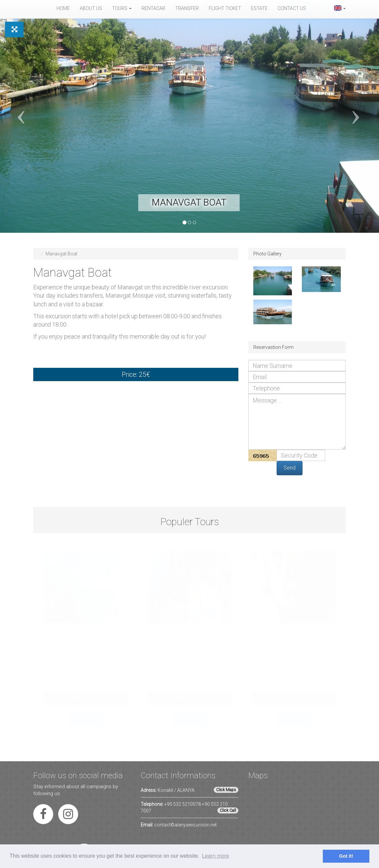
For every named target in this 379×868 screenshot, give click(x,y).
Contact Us (292, 8)
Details (85, 719)
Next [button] (350, 628)
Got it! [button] (346, 856)
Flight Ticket (225, 8)
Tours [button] (122, 8)
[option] (85, 646)
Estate (259, 8)
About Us (91, 8)
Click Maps (226, 790)
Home (63, 8)
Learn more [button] (215, 856)
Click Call (228, 810)
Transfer (187, 8)
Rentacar (153, 8)
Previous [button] (29, 628)
